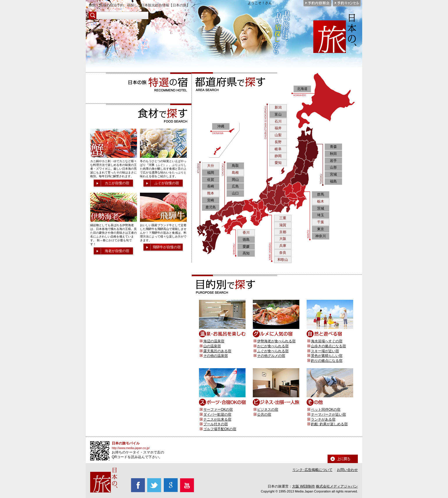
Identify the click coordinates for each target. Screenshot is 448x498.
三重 (283, 218)
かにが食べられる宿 (273, 346)
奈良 (283, 253)
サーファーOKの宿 (218, 410)
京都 (283, 232)
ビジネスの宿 (268, 410)
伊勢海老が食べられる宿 (276, 341)
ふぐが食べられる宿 (273, 351)
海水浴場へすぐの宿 (327, 341)
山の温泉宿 (212, 346)
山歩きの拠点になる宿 (328, 346)
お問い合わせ (347, 470)
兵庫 (283, 246)
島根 (235, 173)
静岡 (278, 156)
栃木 (321, 201)
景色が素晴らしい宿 (327, 356)
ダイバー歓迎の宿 (217, 414)
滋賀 (283, 225)
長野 (278, 142)
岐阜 (278, 149)
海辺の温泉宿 (214, 341)
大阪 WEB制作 (304, 486)
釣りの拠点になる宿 (327, 361)
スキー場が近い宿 (325, 351)
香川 (246, 233)
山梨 (278, 135)
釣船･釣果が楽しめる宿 (329, 424)
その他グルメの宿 (271, 356)
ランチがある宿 (323, 419)
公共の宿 (264, 414)
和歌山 (283, 260)
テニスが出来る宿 (217, 419)
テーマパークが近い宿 (328, 414)
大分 (211, 166)
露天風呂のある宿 (217, 351)
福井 (278, 128)
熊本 (211, 193)
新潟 (278, 107)
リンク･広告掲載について (312, 470)
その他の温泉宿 (216, 356)
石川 (278, 121)
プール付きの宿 (216, 424)
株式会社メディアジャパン (337, 486)
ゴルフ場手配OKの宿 (220, 429)
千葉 (321, 222)
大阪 (283, 239)
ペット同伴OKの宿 (326, 410)
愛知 (278, 163)
